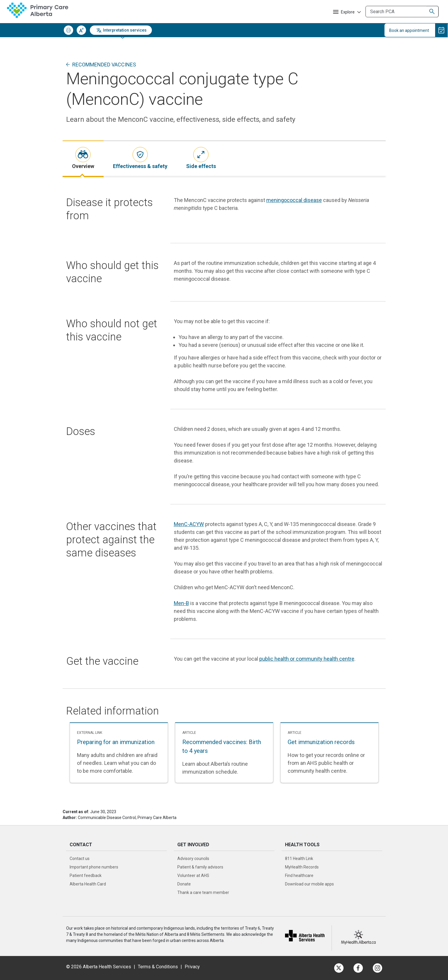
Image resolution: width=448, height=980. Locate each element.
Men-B (181, 603)
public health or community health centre (307, 659)
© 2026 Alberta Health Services (99, 967)
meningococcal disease (294, 200)
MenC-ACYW (189, 524)
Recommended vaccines (104, 65)
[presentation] (83, 159)
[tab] (83, 159)
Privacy (192, 967)
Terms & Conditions (158, 967)
